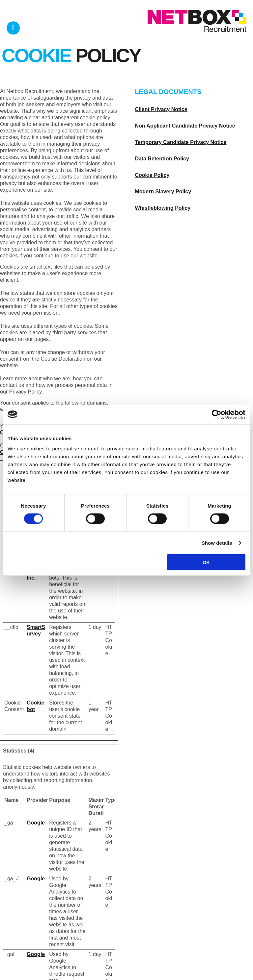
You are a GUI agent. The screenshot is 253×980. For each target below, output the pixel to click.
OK (206, 562)
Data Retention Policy (162, 159)
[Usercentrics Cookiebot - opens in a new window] (217, 414)
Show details (217, 543)
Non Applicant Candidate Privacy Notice (185, 126)
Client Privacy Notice (161, 109)
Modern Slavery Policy (163, 191)
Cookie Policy (152, 175)
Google (36, 823)
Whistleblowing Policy (163, 208)
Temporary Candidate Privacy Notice (181, 142)
